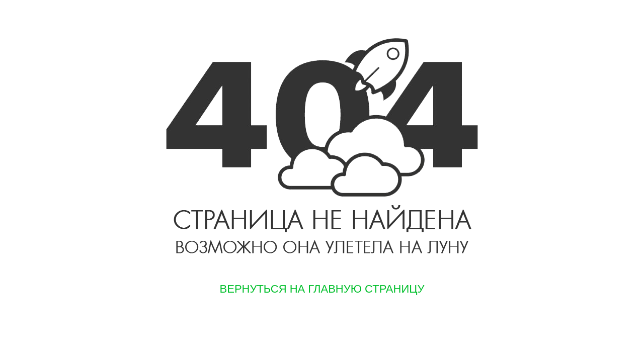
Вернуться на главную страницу (322, 289)
